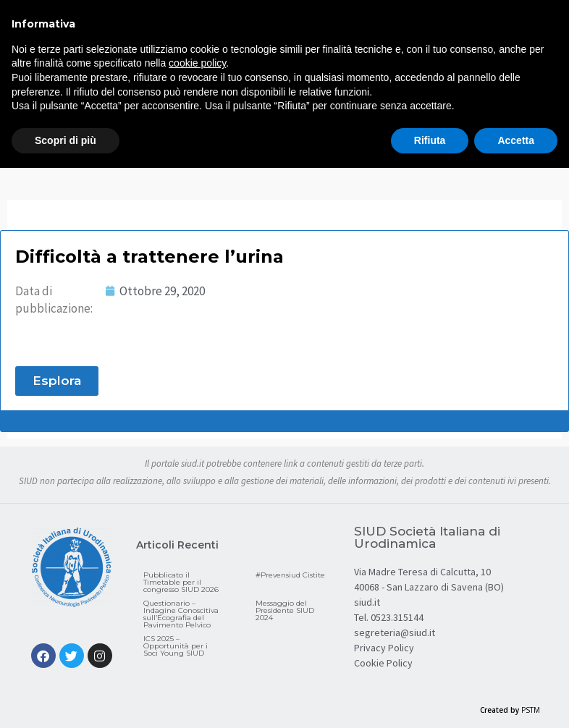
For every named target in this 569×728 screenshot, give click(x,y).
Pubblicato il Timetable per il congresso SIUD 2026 (181, 582)
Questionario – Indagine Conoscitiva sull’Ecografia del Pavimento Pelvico (181, 614)
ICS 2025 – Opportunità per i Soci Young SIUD (176, 646)
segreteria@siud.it (395, 632)
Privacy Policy (384, 648)
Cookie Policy (383, 663)
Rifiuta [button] (430, 140)
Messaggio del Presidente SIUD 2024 (285, 610)
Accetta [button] (516, 140)
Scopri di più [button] (66, 140)
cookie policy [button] (197, 63)
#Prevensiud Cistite (290, 575)
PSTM (531, 710)
